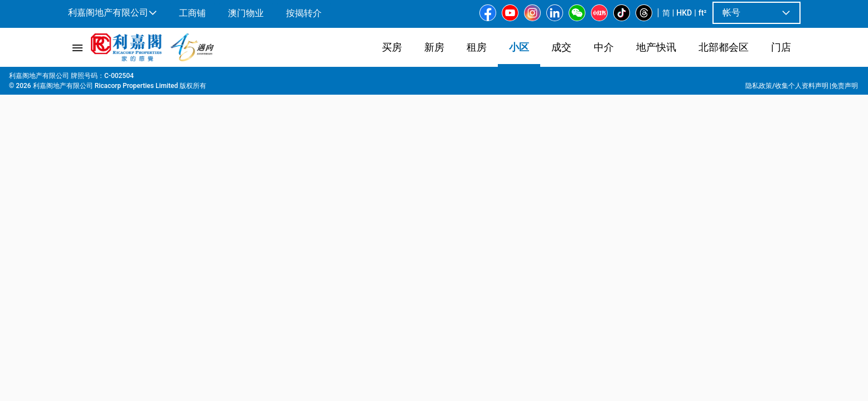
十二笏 (224, 79)
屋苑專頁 (106, 79)
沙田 (171, 79)
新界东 (143, 79)
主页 (74, 79)
